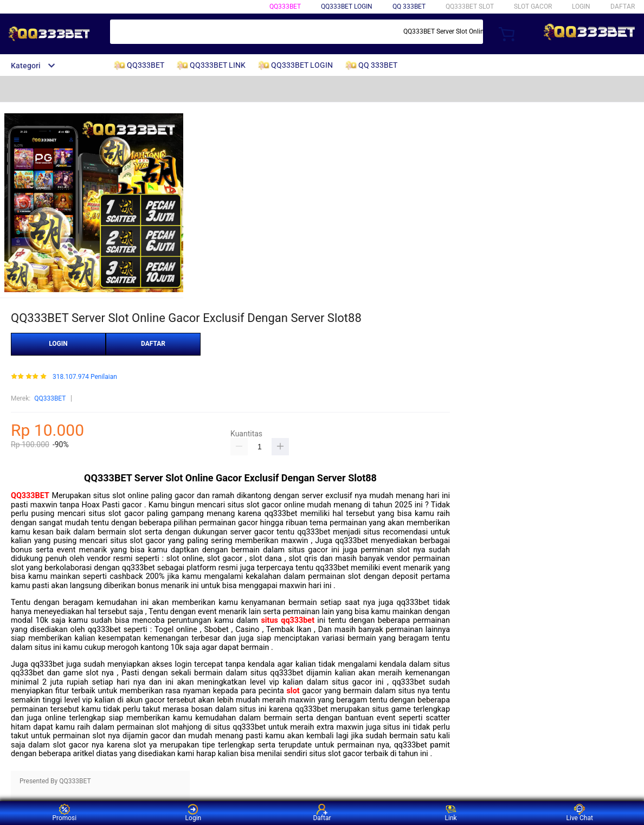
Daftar (322, 813)
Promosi (64, 813)
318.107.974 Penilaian (85, 377)
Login (194, 813)
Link (451, 813)
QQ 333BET (409, 7)
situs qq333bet (288, 620)
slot (293, 691)
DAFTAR (623, 7)
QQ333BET (285, 7)
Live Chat (580, 813)
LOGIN (581, 7)
